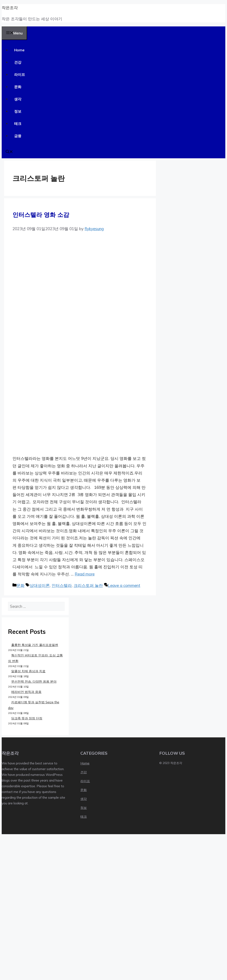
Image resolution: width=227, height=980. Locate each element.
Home (19, 50)
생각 (18, 99)
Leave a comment (124, 585)
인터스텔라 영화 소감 (41, 215)
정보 (18, 111)
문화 (18, 87)
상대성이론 (40, 585)
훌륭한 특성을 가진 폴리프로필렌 (35, 645)
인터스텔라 (62, 585)
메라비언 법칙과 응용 (26, 692)
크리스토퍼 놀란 (88, 585)
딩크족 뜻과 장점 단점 (27, 718)
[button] (9, 152)
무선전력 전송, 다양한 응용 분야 (34, 681)
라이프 (20, 74)
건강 (18, 62)
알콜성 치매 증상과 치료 (28, 671)
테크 (18, 124)
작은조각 (10, 8)
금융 (18, 136)
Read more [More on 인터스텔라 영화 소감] (85, 574)
